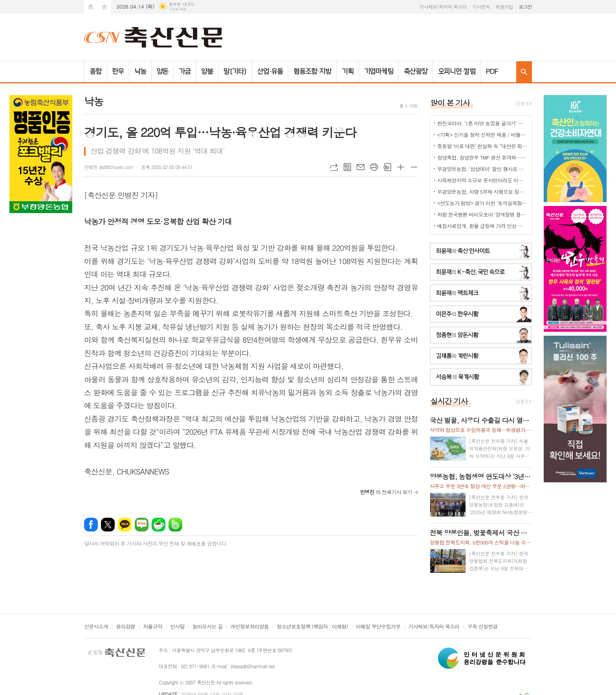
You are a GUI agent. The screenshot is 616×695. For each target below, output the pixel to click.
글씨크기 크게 (401, 167)
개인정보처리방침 (249, 627)
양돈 (163, 72)
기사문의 (481, 6)
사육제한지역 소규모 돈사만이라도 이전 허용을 (482, 180)
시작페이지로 (91, 7)
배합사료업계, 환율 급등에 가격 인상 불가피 (482, 226)
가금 (185, 72)
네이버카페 (159, 525)
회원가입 (504, 6)
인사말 (177, 627)
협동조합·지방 (312, 72)
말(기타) (235, 72)
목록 (347, 167)
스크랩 (387, 167)
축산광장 (416, 72)
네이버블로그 (142, 525)
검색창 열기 (524, 72)
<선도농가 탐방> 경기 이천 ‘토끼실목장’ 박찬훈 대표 (482, 203)
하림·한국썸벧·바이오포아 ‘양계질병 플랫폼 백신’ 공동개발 (482, 214)
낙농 (140, 72)
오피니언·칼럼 (457, 72)
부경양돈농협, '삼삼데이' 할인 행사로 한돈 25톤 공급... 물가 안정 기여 (482, 169)
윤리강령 (126, 627)
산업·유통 (270, 72)
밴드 (175, 525)
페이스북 (91, 525)
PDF (492, 72)
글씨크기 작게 (414, 167)
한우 (118, 72)
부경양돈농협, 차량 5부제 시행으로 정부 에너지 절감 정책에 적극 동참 (482, 192)
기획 (348, 72)
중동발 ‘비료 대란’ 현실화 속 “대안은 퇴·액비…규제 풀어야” (482, 146)
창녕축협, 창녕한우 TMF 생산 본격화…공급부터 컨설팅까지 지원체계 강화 (482, 157)
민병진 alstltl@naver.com (109, 167)
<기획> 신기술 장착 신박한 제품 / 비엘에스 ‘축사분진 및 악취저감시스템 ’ (482, 135)
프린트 (374, 167)
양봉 (207, 72)
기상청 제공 (177, 9)
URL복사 (334, 167)
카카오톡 (125, 525)
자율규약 (153, 627)
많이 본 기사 (450, 102)
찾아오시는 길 (208, 627)
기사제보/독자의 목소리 (443, 6)
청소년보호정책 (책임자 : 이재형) (312, 627)
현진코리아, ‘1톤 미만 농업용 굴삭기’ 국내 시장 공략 (482, 123)
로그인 (525, 6)
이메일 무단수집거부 (378, 627)
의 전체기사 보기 (386, 492)
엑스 (108, 525)
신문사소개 (96, 627)
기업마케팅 (379, 72)
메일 (361, 167)
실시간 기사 (449, 401)
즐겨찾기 (104, 7)
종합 (95, 72)
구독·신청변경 (483, 627)
